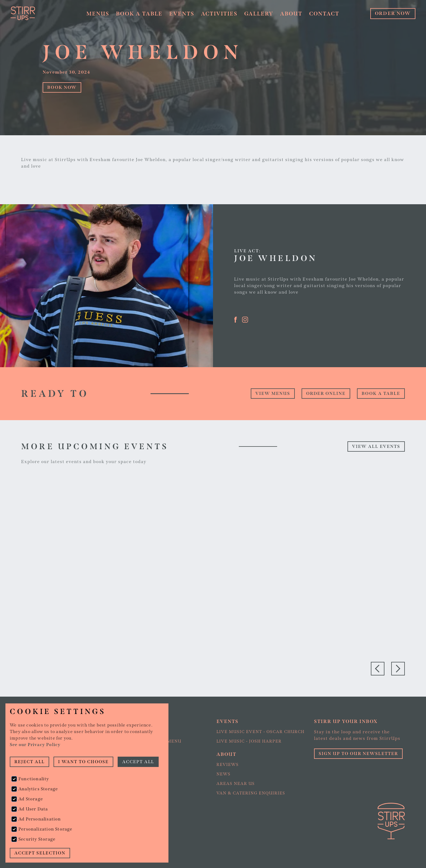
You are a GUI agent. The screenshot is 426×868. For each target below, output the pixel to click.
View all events (376, 446)
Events (182, 14)
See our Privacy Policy (35, 745)
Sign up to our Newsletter (358, 754)
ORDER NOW (393, 13)
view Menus (273, 393)
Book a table (139, 14)
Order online (326, 393)
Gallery (259, 14)
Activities (219, 14)
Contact (324, 14)
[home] (37, 13)
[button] (98, 14)
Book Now (62, 87)
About (291, 14)
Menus (98, 14)
